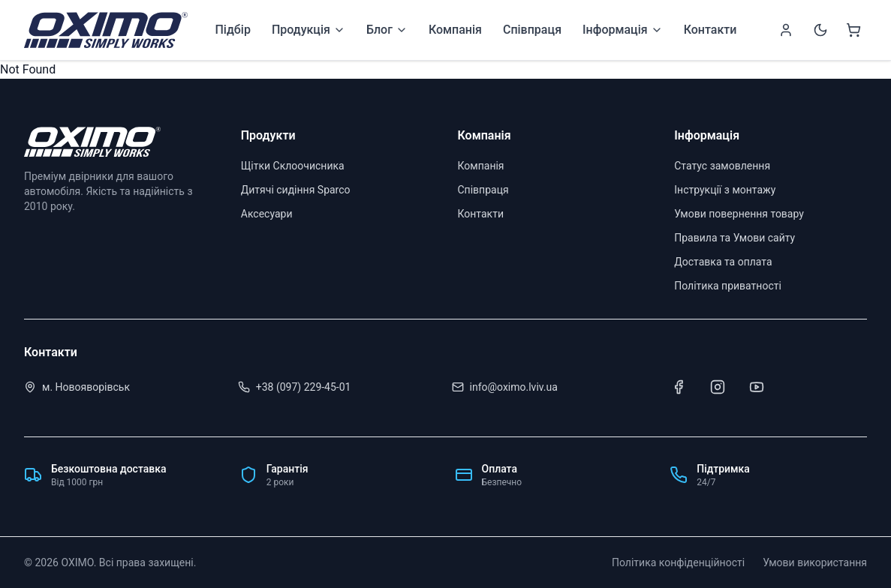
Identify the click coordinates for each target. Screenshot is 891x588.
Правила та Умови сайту (734, 238)
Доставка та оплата (723, 262)
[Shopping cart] (853, 30)
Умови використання (815, 562)
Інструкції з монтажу (725, 190)
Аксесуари (267, 214)
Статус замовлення (722, 166)
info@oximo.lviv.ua (514, 387)
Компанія (455, 30)
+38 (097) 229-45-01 (304, 387)
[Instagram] (718, 387)
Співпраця (532, 30)
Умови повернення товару (739, 214)
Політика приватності (728, 286)
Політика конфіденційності (678, 562)
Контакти (710, 30)
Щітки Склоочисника (293, 166)
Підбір (232, 30)
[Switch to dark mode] (820, 30)
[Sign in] (786, 30)
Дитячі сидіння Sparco (296, 190)
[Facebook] (679, 387)
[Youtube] (757, 387)
